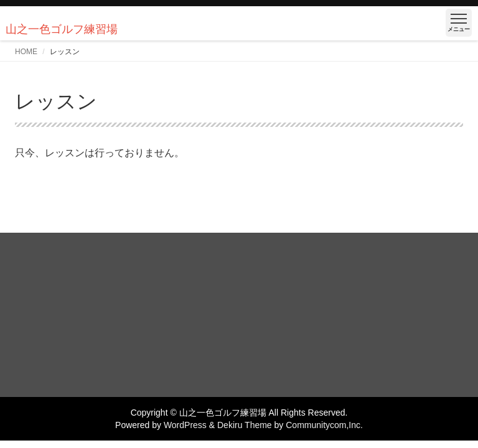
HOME (26, 52)
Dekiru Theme (245, 425)
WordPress (185, 425)
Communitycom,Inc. (324, 425)
